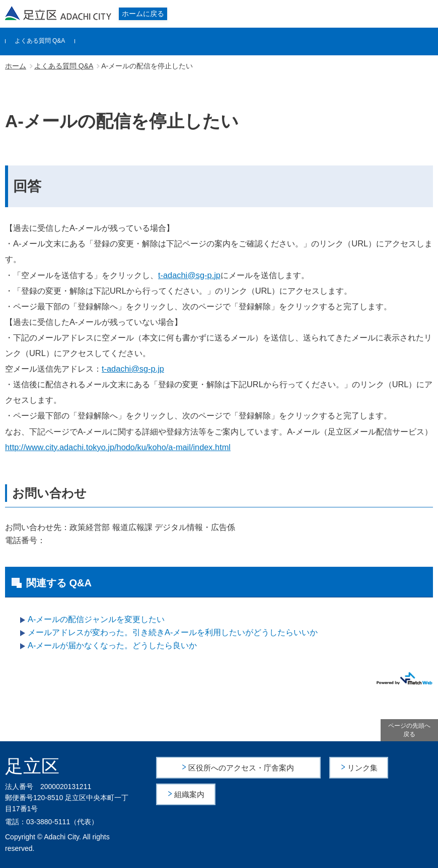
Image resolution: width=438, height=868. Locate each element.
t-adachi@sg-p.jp (189, 275)
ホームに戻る (143, 14)
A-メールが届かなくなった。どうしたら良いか (112, 645)
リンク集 (363, 767)
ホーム (16, 66)
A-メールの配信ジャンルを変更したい (96, 619)
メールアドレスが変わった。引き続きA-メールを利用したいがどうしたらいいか (173, 632)
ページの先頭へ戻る (409, 730)
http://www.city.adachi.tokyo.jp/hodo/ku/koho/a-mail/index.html (118, 447)
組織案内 (190, 793)
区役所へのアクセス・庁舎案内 (242, 767)
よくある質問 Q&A (40, 41)
